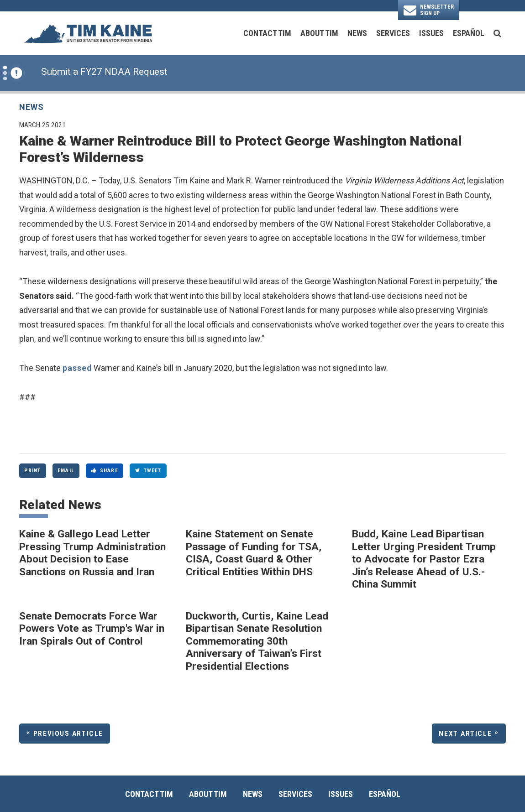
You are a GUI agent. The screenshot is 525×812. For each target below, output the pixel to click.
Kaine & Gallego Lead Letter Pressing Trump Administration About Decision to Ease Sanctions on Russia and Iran (92, 553)
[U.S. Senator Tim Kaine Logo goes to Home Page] (88, 33)
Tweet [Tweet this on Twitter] (148, 470)
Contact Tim (267, 33)
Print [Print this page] (32, 470)
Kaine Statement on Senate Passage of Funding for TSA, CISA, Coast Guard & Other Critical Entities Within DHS (254, 553)
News (357, 33)
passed (77, 368)
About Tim (319, 33)
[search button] (497, 33)
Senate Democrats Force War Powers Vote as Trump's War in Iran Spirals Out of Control (92, 629)
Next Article (465, 734)
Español (469, 33)
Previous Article (68, 734)
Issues (431, 33)
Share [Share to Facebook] (105, 470)
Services (393, 33)
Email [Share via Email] (66, 470)
